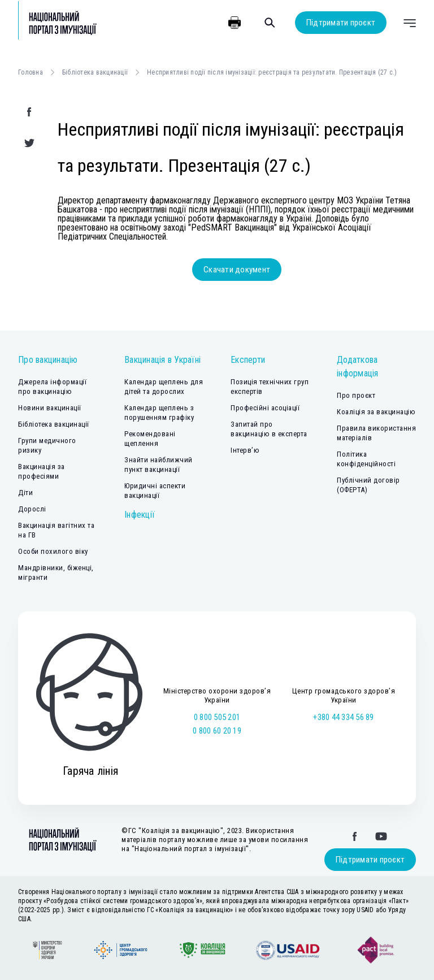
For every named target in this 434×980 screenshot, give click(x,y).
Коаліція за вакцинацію (376, 412)
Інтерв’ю (245, 450)
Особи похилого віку (53, 551)
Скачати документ (237, 270)
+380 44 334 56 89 (343, 717)
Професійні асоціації (265, 408)
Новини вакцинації (50, 408)
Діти (25, 493)
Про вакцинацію (48, 360)
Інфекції (140, 515)
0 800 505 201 (217, 717)
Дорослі (32, 509)
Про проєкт (356, 395)
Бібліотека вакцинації (95, 72)
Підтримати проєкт (341, 23)
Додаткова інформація (358, 367)
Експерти (248, 360)
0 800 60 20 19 (217, 731)
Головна (31, 72)
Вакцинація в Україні (162, 360)
